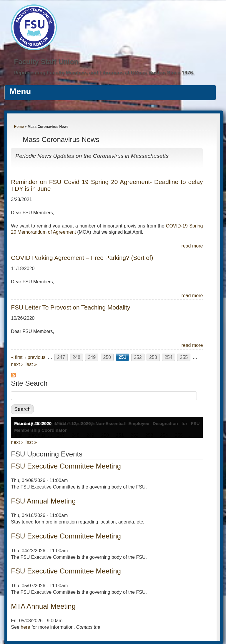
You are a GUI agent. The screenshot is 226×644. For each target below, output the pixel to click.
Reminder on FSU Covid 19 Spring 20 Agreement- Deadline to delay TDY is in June (107, 185)
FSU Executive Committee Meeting (66, 466)
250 (107, 357)
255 (184, 357)
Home (19, 127)
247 (61, 357)
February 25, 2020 (33, 423)
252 (138, 357)
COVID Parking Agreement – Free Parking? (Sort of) (82, 258)
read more (192, 246)
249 (92, 357)
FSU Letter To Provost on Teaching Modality (70, 307)
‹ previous (35, 357)
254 (168, 357)
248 (76, 357)
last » (31, 364)
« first (17, 357)
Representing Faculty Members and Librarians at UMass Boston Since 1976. (104, 73)
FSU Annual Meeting (43, 501)
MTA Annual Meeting (43, 606)
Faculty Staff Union (46, 62)
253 (153, 357)
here (25, 627)
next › (17, 364)
